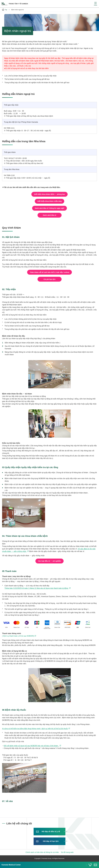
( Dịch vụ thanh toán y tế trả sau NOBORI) (18, 636)
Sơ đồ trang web (67, 852)
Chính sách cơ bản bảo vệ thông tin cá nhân (42, 852)
